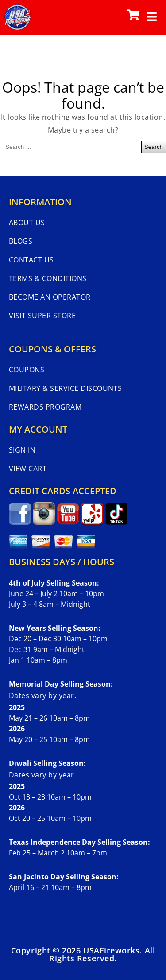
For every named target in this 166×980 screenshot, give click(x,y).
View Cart (28, 469)
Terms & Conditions (48, 278)
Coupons (27, 370)
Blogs (21, 241)
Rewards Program (45, 407)
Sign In (22, 450)
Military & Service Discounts (65, 388)
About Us (27, 223)
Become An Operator (50, 297)
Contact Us (31, 260)
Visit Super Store (42, 316)
